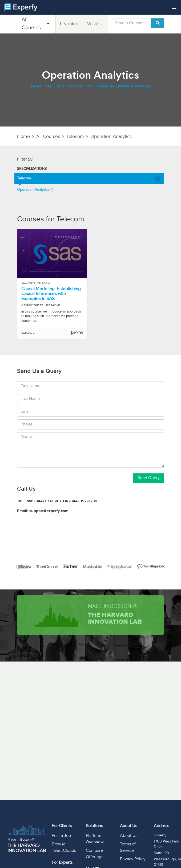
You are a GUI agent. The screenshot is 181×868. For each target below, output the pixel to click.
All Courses (31, 24)
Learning (69, 24)
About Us (129, 836)
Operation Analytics (111, 136)
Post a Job (61, 836)
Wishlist (95, 24)
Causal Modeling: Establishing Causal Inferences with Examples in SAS (51, 294)
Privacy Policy (133, 859)
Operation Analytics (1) (35, 190)
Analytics (28, 284)
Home (23, 136)
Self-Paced (29, 333)
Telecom (75, 136)
